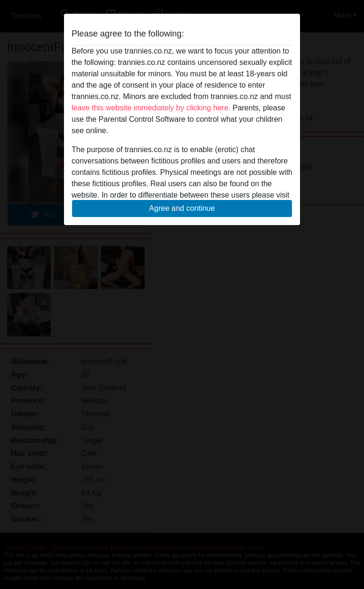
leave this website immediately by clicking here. (151, 108)
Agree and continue (182, 208)
